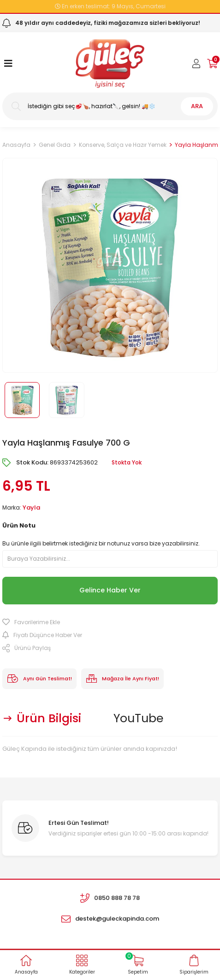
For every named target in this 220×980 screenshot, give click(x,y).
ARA (197, 106)
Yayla (31, 507)
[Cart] (212, 64)
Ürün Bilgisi (49, 718)
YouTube (138, 718)
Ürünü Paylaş (27, 648)
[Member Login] (196, 64)
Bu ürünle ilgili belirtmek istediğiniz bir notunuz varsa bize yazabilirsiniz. (101, 543)
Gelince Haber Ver (110, 590)
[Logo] (110, 64)
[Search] (110, 106)
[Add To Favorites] (110, 622)
